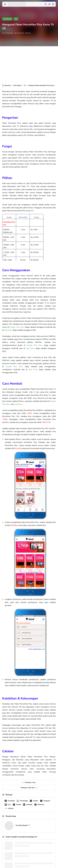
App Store (8, 330)
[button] (10, 808)
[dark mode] (49, 4)
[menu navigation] (5, 4)
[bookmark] (53, 4)
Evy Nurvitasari (9, 33)
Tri (16, 19)
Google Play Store (17, 327)
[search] (46, 4)
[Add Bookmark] (28, 33)
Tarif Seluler (7, 19)
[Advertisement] (29, 64)
